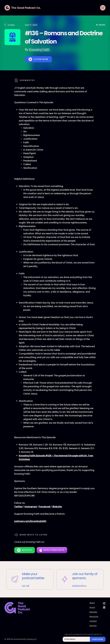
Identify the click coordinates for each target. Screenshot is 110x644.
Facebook (45, 507)
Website (57, 507)
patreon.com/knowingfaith (30, 521)
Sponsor (93, 626)
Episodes (93, 612)
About (92, 603)
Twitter (19, 507)
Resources (94, 617)
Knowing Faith (39, 50)
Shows (92, 607)
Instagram (31, 507)
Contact (93, 621)
